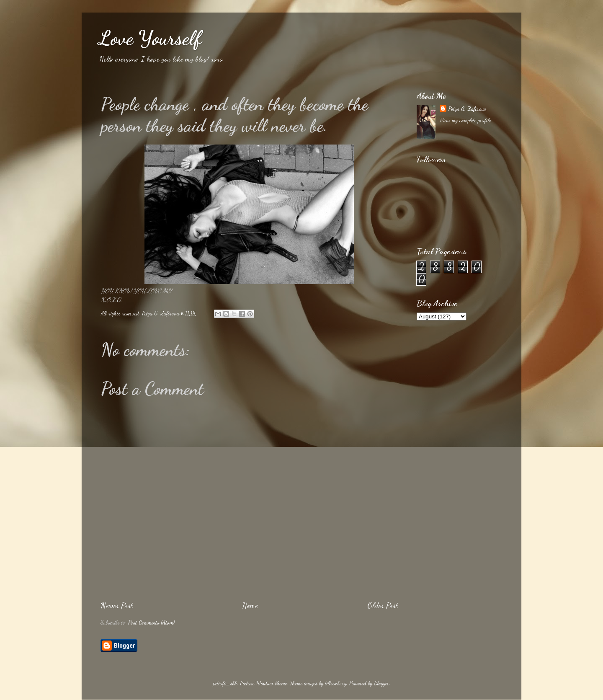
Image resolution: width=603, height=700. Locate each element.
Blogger (381, 683)
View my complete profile (465, 120)
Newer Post (117, 605)
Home (250, 605)
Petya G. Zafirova (467, 109)
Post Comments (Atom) (151, 623)
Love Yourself (150, 38)
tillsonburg (336, 683)
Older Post (383, 605)
